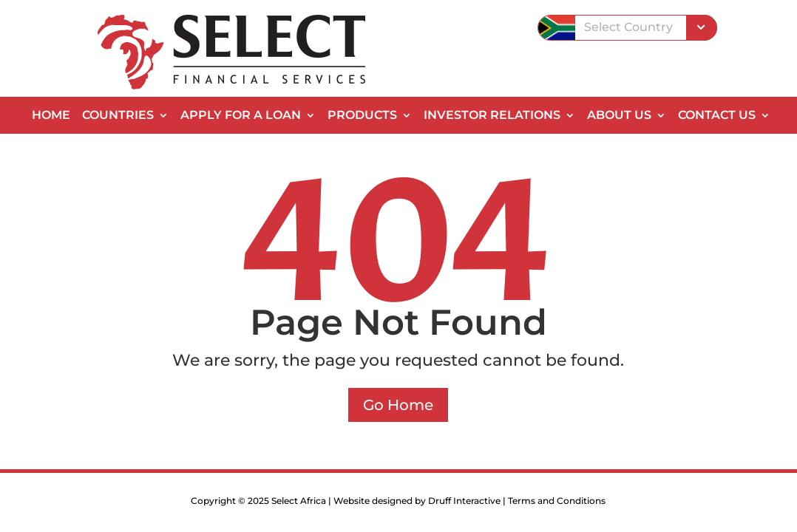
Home (51, 116)
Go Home (398, 405)
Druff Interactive (464, 501)
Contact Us (717, 116)
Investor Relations (492, 116)
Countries (118, 116)
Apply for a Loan (241, 116)
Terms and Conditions (557, 501)
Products (362, 116)
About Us (619, 116)
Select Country (628, 27)
